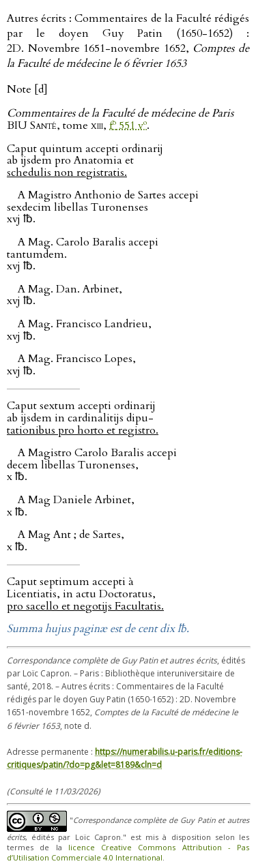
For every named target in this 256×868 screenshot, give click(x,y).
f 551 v (128, 125)
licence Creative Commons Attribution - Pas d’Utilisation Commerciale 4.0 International (128, 852)
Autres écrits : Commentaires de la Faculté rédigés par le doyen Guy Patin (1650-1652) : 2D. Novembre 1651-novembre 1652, (128, 41)
